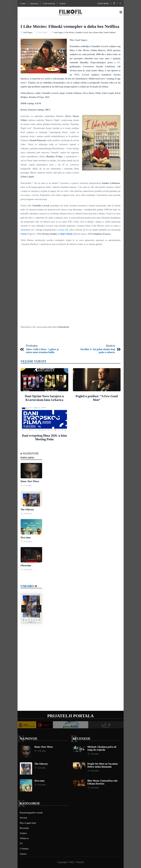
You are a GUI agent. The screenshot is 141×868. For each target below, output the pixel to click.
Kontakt (63, 4)
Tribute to (24, 838)
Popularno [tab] (27, 458)
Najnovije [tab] (31, 454)
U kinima (24, 849)
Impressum (34, 4)
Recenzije (82, 739)
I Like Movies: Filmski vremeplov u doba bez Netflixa (70, 26)
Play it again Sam (28, 823)
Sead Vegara (28, 32)
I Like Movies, (70, 32)
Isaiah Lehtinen (110, 32)
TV (21, 844)
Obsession (26, 565)
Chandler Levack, (82, 32)
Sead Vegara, (59, 32)
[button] (121, 12)
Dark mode (103, 4)
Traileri (23, 833)
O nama (23, 4)
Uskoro (27, 586)
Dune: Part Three (30, 481)
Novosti (24, 818)
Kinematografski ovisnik (31, 813)
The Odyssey (27, 509)
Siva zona (26, 537)
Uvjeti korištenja (49, 4)
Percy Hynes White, (96, 32)
